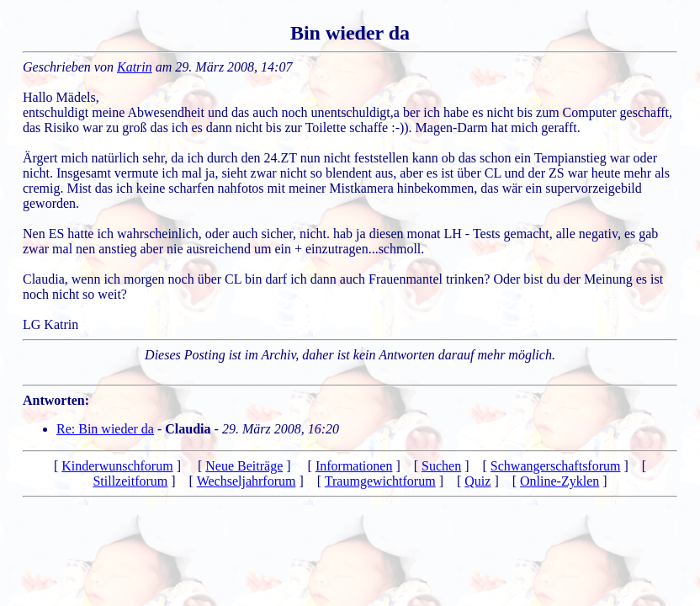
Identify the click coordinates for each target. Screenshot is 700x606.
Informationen (354, 466)
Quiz (477, 481)
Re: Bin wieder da (105, 429)
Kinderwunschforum (117, 466)
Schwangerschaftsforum (556, 466)
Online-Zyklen (559, 481)
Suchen (441, 466)
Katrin (135, 67)
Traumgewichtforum (380, 481)
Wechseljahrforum (247, 481)
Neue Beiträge (244, 466)
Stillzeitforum (130, 481)
